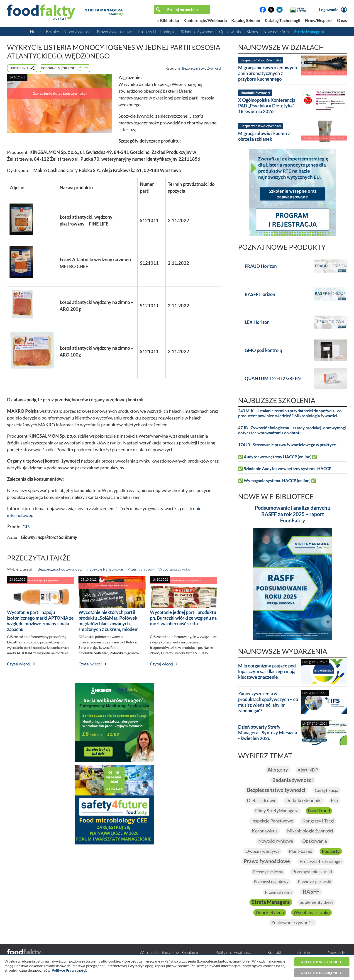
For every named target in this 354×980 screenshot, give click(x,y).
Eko (335, 801)
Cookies (304, 953)
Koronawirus (265, 831)
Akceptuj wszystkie (320, 962)
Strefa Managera (309, 32)
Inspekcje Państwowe (105, 569)
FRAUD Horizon (261, 266)
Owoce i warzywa (262, 852)
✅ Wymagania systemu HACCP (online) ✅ (277, 481)
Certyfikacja (327, 791)
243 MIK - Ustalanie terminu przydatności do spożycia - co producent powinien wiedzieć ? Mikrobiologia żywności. (290, 413)
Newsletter (337, 953)
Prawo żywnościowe (267, 862)
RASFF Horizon (260, 294)
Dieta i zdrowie (261, 801)
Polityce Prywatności (69, 970)
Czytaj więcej (19, 664)
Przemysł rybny (141, 569)
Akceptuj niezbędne (320, 973)
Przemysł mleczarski (312, 872)
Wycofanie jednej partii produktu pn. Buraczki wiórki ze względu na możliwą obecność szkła (183, 618)
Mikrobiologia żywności (310, 831)
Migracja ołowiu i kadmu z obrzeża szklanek (264, 136)
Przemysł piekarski (315, 882)
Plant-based (301, 852)
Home (35, 32)
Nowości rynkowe (275, 842)
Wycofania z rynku (174, 569)
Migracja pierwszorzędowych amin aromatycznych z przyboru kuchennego (267, 73)
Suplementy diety (316, 903)
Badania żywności (293, 780)
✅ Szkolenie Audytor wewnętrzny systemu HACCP (285, 469)
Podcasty (331, 852)
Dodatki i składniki (304, 801)
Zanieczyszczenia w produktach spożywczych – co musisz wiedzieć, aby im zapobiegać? (268, 702)
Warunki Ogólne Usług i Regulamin (170, 953)
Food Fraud (319, 811)
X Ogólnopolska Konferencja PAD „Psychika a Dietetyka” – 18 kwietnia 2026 (268, 106)
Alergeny (277, 770)
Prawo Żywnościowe (115, 32)
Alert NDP (308, 770)
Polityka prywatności (233, 953)
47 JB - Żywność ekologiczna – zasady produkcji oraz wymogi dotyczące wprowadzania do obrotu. (292, 430)
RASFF (311, 892)
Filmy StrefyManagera (277, 811)
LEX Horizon (257, 322)
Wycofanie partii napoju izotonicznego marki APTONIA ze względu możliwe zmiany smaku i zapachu (40, 621)
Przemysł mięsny (268, 873)
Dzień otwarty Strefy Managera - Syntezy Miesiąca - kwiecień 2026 (267, 733)
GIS (26, 526)
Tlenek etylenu (270, 913)
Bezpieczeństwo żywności (60, 569)
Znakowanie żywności (292, 924)
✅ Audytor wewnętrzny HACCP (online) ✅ (278, 457)
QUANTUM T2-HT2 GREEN (273, 378)
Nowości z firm (276, 32)
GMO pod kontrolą (263, 350)
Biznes (252, 32)
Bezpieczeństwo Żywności (69, 32)
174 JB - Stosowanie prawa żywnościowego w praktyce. (288, 445)
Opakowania (230, 32)
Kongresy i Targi (318, 821)
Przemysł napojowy (271, 882)
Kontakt (274, 953)
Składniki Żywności (197, 32)
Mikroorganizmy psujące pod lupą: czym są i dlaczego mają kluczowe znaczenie (267, 671)
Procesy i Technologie (157, 32)
